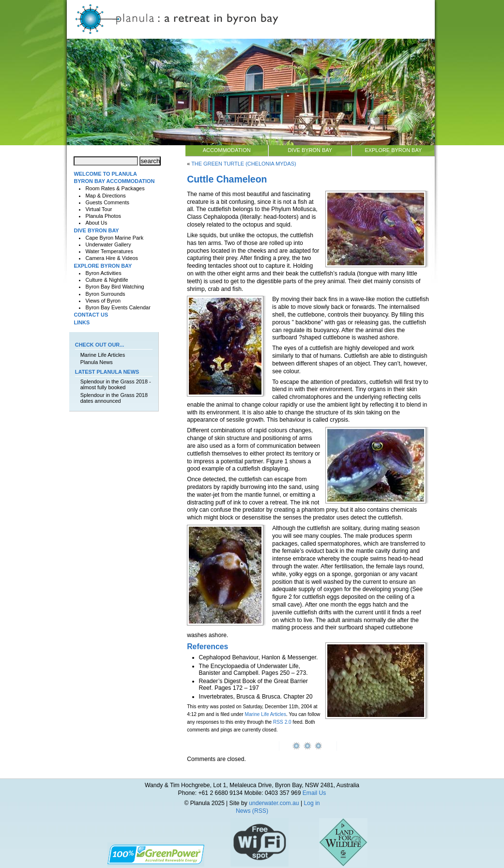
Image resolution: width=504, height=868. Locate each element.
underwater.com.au (274, 803)
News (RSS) (252, 811)
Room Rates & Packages (115, 188)
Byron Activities (103, 273)
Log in (312, 803)
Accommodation (227, 150)
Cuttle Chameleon (227, 179)
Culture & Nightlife (107, 280)
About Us (96, 223)
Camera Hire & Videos (112, 258)
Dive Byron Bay (310, 150)
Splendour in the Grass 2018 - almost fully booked (116, 384)
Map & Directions (105, 196)
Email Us (314, 793)
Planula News (97, 362)
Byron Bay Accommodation (114, 181)
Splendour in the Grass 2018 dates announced (114, 398)
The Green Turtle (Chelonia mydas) (244, 164)
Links (82, 322)
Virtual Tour (99, 209)
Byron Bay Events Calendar (118, 307)
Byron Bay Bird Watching (115, 287)
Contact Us (91, 315)
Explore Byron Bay (393, 150)
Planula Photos (103, 216)
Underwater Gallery (108, 244)
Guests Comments (107, 202)
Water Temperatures (109, 251)
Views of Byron (103, 301)
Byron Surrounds (105, 294)
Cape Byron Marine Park (114, 238)
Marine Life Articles (266, 714)
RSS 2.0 (282, 722)
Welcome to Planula (105, 174)
